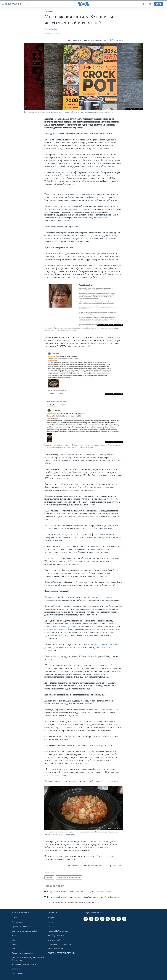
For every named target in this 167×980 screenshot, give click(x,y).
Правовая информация (22, 927)
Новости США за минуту (58, 931)
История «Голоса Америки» (59, 944)
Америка (52, 918)
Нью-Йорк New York (56, 936)
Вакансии (16, 969)
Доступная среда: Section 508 (24, 965)
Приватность (17, 973)
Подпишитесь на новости (22, 953)
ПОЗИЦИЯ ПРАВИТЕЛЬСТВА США (62, 953)
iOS (14, 940)
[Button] (74, 40)
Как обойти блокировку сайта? (25, 931)
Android (15, 944)
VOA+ (14, 936)
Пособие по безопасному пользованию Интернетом (28, 959)
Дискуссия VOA (54, 940)
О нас (14, 918)
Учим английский (55, 949)
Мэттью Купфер (51, 29)
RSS (14, 949)
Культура (49, 12)
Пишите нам (17, 922)
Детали (51, 927)
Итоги (50, 922)
